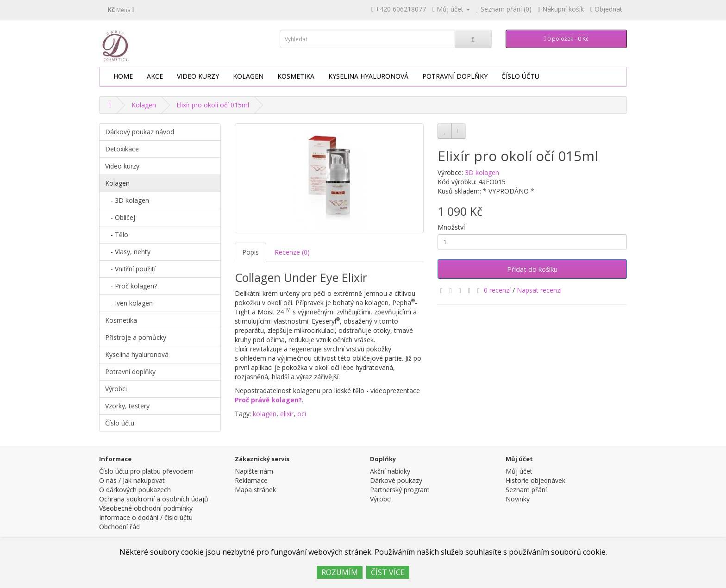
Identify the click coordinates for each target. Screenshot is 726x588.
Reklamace (251, 480)
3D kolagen (482, 172)
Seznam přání (526, 490)
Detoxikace (122, 149)
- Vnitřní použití (130, 269)
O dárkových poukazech (135, 490)
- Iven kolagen (129, 303)
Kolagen (248, 76)
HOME (123, 76)
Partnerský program (400, 490)
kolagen (265, 414)
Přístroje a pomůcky (136, 337)
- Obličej (120, 217)
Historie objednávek (535, 480)
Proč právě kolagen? (268, 400)
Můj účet (519, 471)
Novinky (518, 499)
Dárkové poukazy (396, 480)
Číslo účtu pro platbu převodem (146, 471)
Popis (250, 252)
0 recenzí (497, 290)
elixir (287, 414)
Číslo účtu (520, 76)
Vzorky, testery (127, 406)
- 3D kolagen (127, 200)
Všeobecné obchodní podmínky (146, 508)
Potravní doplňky (455, 76)
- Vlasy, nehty (128, 252)
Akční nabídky (390, 471)
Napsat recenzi (539, 290)
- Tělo (117, 235)
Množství (451, 227)
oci (302, 414)
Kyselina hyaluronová (368, 76)
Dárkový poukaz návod (140, 132)
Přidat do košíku (532, 269)
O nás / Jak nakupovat (132, 480)
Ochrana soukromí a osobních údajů (154, 499)
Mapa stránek (255, 490)
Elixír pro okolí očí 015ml (213, 105)
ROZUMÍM (340, 572)
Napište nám (254, 471)
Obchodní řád (119, 527)
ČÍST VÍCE (388, 572)
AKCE (155, 76)
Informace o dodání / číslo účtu (146, 517)
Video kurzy (198, 76)
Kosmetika (296, 76)
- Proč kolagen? (131, 286)
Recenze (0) (292, 252)
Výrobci (116, 389)
